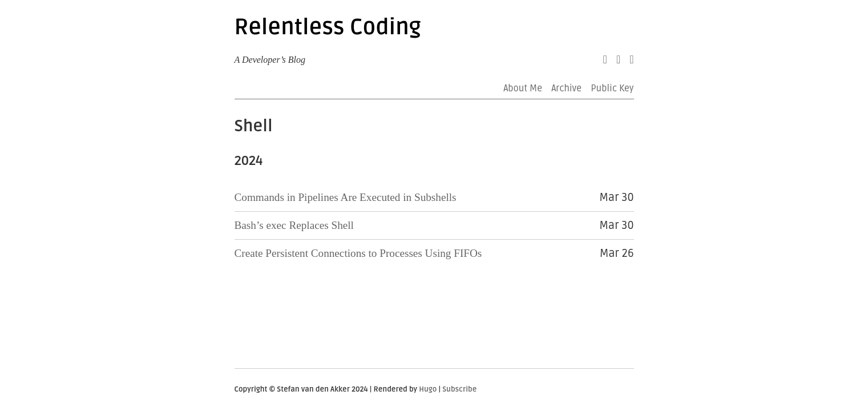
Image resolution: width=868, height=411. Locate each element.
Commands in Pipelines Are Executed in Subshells (346, 197)
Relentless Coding (328, 27)
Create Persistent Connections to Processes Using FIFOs (358, 253)
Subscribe (459, 389)
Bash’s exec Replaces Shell (294, 225)
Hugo (428, 389)
